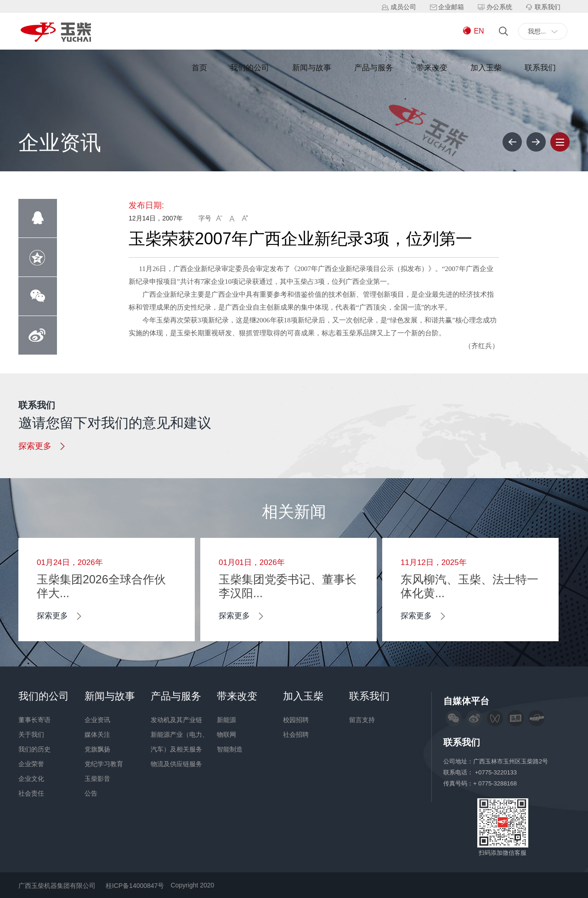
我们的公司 (250, 68)
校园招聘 (296, 720)
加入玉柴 (486, 68)
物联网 (226, 734)
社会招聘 (296, 734)
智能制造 (230, 749)
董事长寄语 (34, 720)
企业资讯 (97, 720)
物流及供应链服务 (176, 764)
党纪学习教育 (104, 764)
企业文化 (31, 779)
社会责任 (31, 793)
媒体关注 (97, 734)
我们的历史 (34, 749)
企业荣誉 (31, 764)
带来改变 (432, 68)
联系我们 (540, 68)
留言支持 (362, 720)
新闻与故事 (312, 68)
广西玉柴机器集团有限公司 (57, 886)
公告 (91, 793)
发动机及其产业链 (176, 720)
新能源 (226, 720)
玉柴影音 (97, 779)
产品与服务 (374, 68)
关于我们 (31, 734)
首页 (199, 68)
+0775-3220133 (497, 772)
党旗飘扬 (97, 749)
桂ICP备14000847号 (135, 886)
